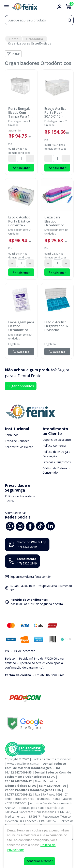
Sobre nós (12, 435)
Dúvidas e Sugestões (57, 462)
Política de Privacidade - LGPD (20, 498)
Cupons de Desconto (57, 440)
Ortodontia (35, 39)
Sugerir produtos (21, 386)
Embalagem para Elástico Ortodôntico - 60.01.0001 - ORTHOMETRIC (21, 326)
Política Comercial (54, 446)
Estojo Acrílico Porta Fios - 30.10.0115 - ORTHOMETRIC (56, 113)
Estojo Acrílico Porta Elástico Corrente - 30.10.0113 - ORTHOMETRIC (20, 221)
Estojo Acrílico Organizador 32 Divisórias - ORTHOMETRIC (56, 326)
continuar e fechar (40, 861)
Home (14, 39)
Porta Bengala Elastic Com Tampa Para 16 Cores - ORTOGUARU (20, 113)
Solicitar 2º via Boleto (19, 447)
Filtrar (13, 54)
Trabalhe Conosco (17, 441)
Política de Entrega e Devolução (56, 454)
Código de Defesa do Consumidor (57, 470)
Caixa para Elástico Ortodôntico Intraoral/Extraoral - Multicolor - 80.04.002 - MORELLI (57, 221)
